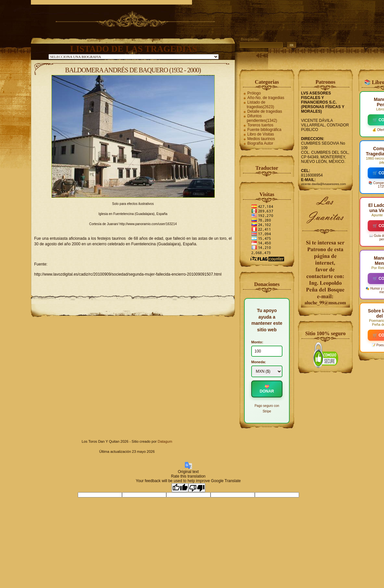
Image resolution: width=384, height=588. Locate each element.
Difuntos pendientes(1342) (262, 118)
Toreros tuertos (260, 125)
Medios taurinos (261, 139)
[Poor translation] (197, 488)
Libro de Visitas (261, 134)
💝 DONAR (267, 389)
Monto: (257, 342)
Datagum (165, 441)
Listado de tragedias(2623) (260, 105)
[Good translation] (180, 488)
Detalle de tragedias (265, 111)
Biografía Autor (260, 143)
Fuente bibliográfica (264, 130)
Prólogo (254, 93)
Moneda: (259, 362)
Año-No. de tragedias (266, 98)
